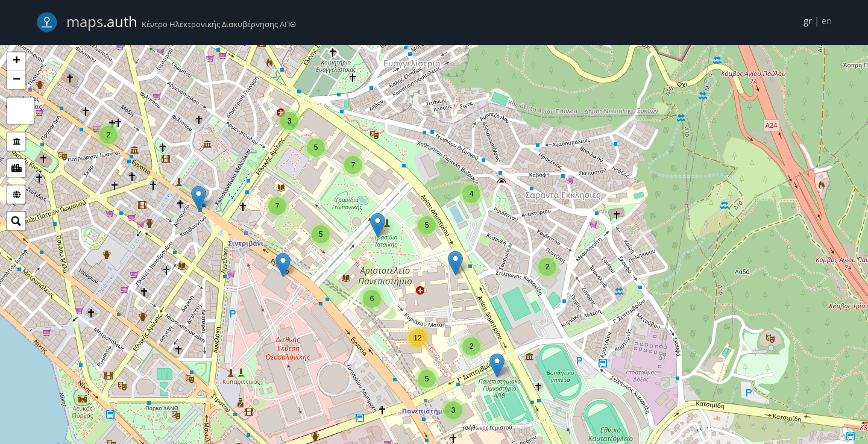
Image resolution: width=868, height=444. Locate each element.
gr (808, 20)
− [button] (17, 80)
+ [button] (17, 61)
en (827, 20)
